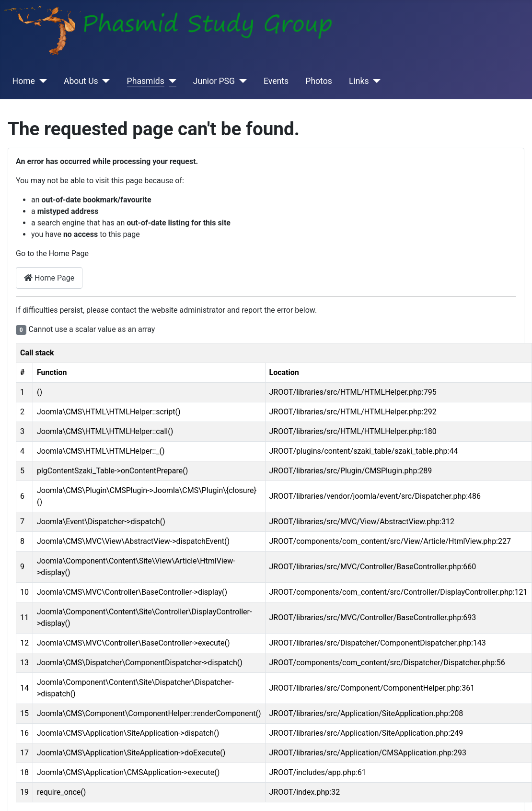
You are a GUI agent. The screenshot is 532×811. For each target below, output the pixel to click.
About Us (81, 81)
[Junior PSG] (241, 81)
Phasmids (146, 81)
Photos (319, 81)
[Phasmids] (170, 81)
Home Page (49, 278)
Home (24, 81)
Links (359, 81)
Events (276, 81)
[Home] (41, 81)
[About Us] (104, 81)
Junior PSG (214, 81)
